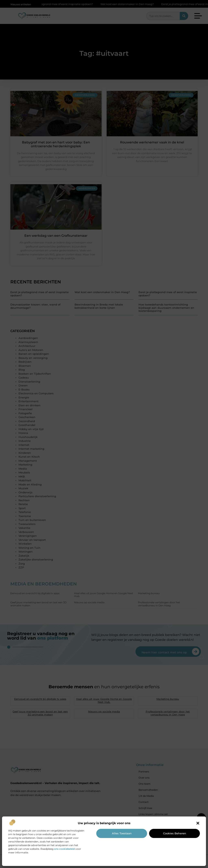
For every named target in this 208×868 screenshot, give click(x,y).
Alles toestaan (122, 833)
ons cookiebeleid (64, 849)
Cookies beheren (175, 833)
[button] (198, 823)
